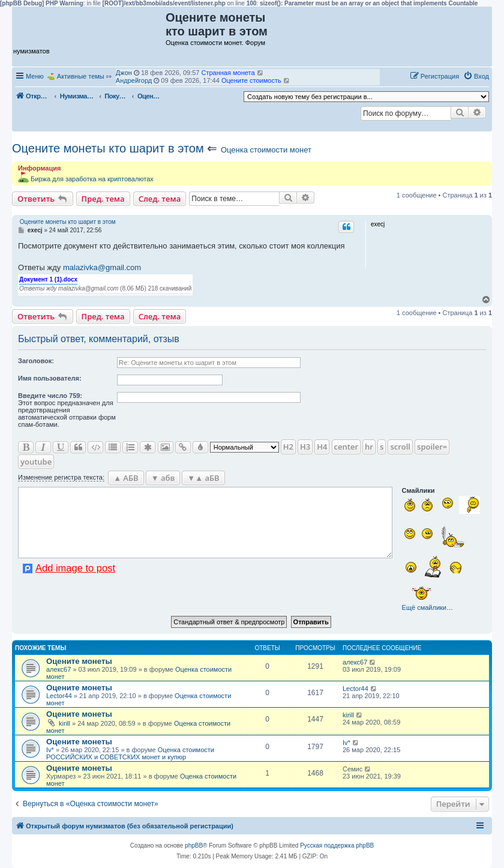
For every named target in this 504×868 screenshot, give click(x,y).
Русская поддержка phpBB (337, 845)
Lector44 (59, 696)
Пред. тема (103, 199)
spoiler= (432, 447)
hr (369, 447)
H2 (288, 447)
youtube (36, 462)
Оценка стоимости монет (266, 150)
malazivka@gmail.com (102, 267)
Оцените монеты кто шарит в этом (108, 148)
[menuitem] (476, 76)
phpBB (194, 845)
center (346, 447)
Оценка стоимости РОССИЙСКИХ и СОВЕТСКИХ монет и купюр (130, 753)
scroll (400, 447)
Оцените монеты (79, 661)
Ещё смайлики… (427, 607)
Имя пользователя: (50, 378)
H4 (322, 447)
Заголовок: (36, 361)
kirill (64, 723)
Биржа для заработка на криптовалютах (92, 179)
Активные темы (81, 76)
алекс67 (58, 669)
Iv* (50, 750)
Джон (124, 73)
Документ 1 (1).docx (48, 279)
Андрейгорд (134, 80)
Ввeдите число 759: (50, 396)
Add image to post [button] (75, 568)
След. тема (160, 199)
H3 (305, 447)
